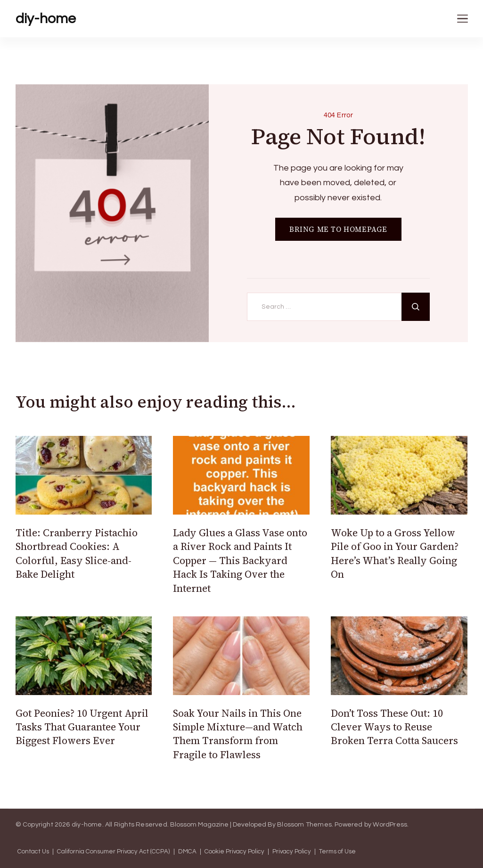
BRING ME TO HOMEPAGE (338, 229)
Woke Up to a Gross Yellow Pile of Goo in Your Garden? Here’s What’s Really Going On (395, 553)
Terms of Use (337, 852)
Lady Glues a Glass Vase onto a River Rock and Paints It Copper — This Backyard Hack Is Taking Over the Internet (240, 561)
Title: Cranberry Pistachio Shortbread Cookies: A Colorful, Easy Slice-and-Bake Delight (77, 553)
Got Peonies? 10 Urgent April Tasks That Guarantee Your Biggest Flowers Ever (82, 727)
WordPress (390, 825)
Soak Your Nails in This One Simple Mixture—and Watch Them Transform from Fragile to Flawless (238, 734)
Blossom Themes (304, 825)
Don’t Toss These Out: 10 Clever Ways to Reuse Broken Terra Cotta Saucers (394, 727)
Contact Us (33, 852)
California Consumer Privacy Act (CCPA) (114, 852)
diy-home (46, 19)
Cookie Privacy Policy (234, 852)
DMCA (187, 852)
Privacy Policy (292, 852)
